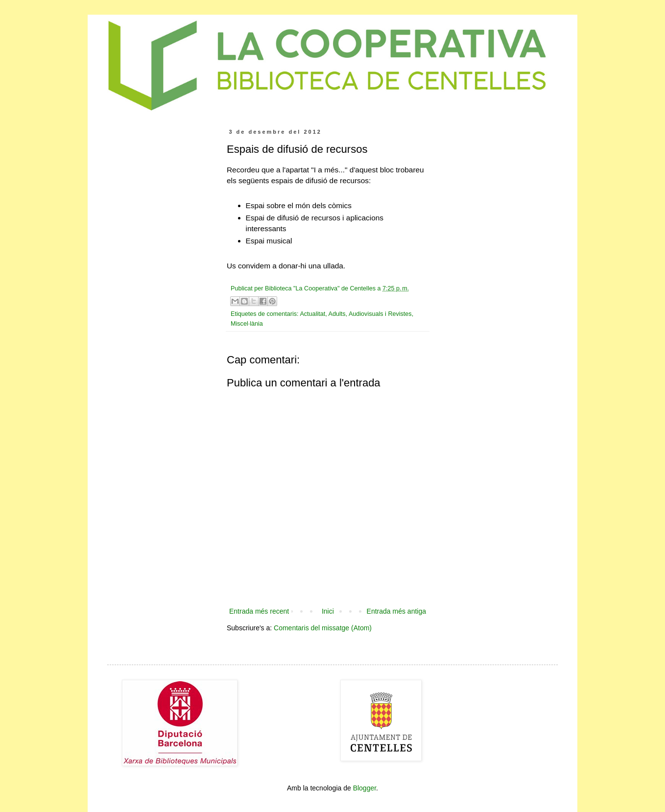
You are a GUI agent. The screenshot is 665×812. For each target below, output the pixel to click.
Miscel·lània (247, 324)
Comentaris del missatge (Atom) (323, 628)
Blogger (365, 788)
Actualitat (312, 314)
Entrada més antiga (396, 611)
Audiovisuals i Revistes (380, 314)
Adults (337, 314)
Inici (328, 611)
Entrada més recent (259, 611)
